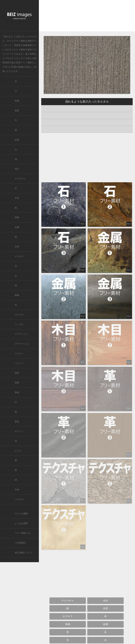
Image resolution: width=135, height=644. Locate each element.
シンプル (19, 324)
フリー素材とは (22, 533)
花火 (17, 169)
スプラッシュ (21, 334)
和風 (17, 101)
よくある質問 (21, 523)
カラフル (19, 315)
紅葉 (17, 140)
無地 (17, 392)
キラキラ (19, 256)
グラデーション (22, 344)
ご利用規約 (20, 543)
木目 (17, 198)
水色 (17, 490)
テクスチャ (20, 179)
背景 (17, 373)
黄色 (17, 422)
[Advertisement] (87, 18)
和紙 (17, 217)
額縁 (17, 295)
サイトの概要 (21, 514)
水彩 (17, 247)
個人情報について (23, 553)
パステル (19, 499)
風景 (17, 111)
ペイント (19, 363)
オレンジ (19, 431)
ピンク (18, 451)
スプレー (19, 354)
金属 (17, 227)
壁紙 (17, 383)
